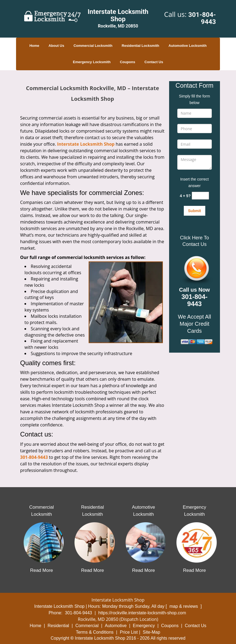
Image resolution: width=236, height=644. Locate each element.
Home (34, 46)
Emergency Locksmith (92, 62)
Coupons (128, 62)
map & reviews (184, 606)
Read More (42, 570)
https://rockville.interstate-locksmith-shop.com (142, 613)
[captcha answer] (200, 196)
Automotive (116, 626)
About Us (56, 46)
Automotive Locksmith (188, 46)
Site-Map (151, 632)
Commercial (87, 626)
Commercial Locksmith (93, 46)
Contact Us (154, 62)
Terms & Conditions (95, 632)
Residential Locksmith (141, 46)
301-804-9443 (202, 18)
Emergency (144, 626)
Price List (129, 632)
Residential (58, 626)
